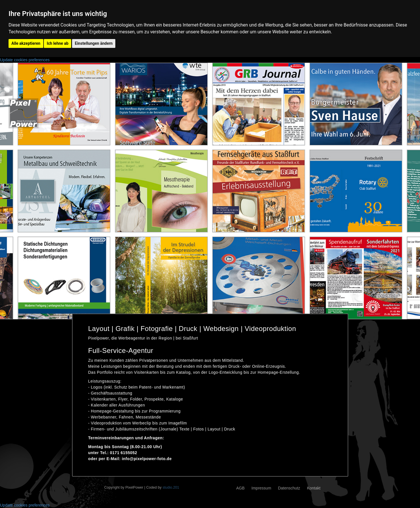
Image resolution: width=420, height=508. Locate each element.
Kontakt (314, 488)
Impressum (261, 488)
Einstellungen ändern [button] (94, 43)
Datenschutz (289, 488)
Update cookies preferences (25, 60)
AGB (241, 488)
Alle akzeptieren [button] (26, 43)
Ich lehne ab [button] (58, 43)
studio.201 (171, 487)
